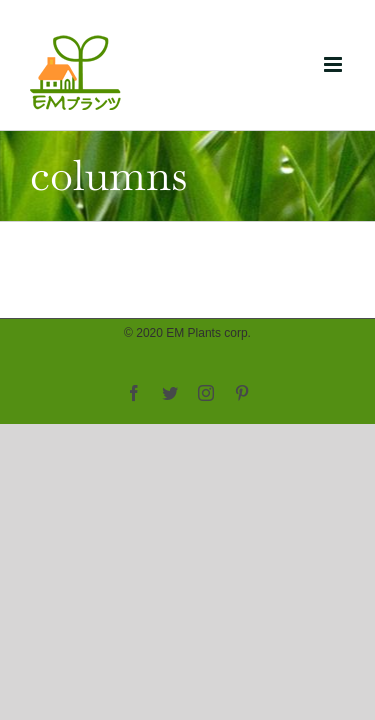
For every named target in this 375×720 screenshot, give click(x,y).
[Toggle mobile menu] (334, 64)
